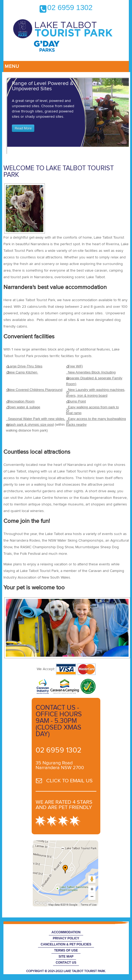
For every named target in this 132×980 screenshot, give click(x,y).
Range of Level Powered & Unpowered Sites (43, 86)
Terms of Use (66, 950)
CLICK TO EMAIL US (69, 781)
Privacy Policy (66, 938)
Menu (12, 67)
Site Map (66, 957)
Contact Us (66, 963)
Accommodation (66, 932)
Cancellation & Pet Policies (66, 944)
